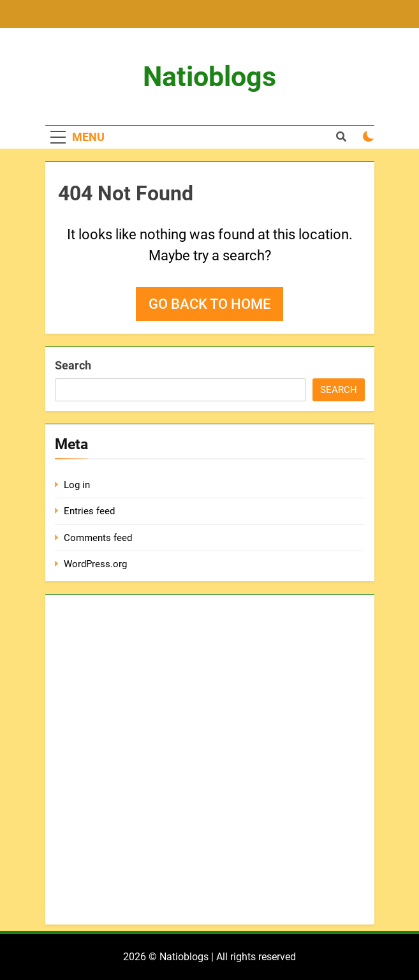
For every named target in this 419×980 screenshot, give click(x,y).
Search (73, 365)
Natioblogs (209, 77)
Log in (77, 485)
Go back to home (209, 304)
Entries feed (89, 511)
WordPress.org (95, 564)
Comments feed (98, 538)
